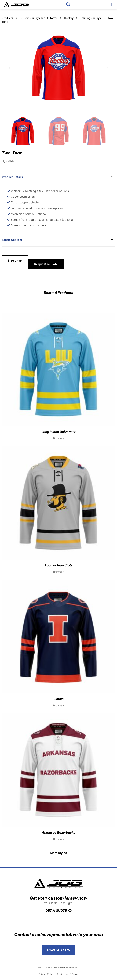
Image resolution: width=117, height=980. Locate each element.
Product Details (12, 177)
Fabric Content (12, 240)
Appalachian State (59, 565)
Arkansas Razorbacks (59, 832)
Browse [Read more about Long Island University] (58, 438)
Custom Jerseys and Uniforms (39, 18)
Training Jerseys (91, 18)
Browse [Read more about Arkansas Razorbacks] (58, 839)
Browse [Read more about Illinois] (58, 705)
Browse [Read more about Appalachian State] (58, 572)
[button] (68, 5)
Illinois (59, 699)
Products (7, 18)
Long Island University (59, 432)
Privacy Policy (46, 974)
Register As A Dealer (68, 974)
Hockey (69, 18)
